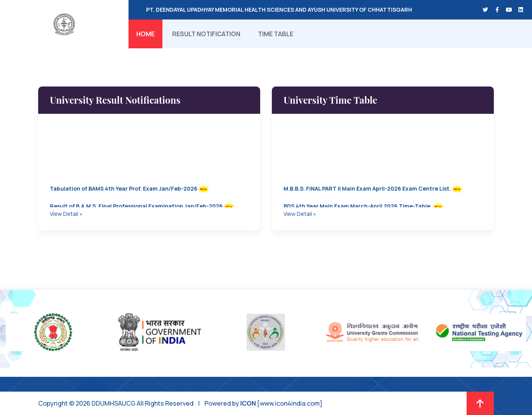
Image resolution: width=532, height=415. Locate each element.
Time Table (276, 34)
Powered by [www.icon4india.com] (263, 403)
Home (145, 34)
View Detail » (66, 214)
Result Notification (206, 34)
